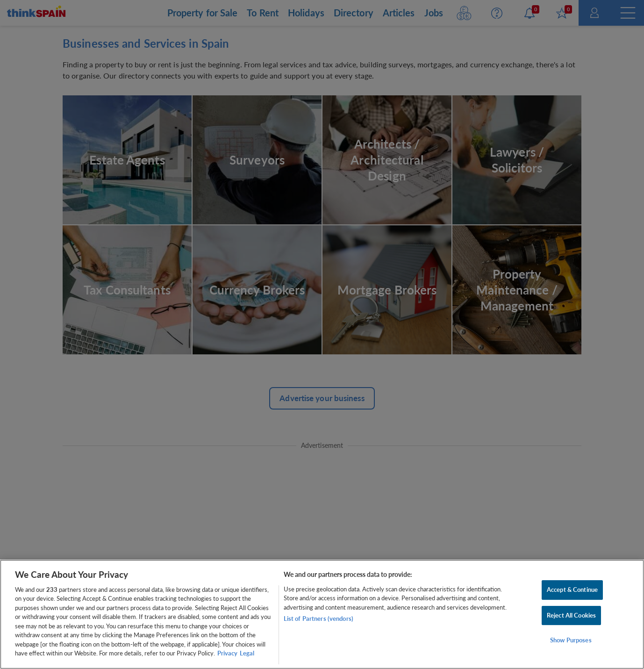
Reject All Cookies (571, 615)
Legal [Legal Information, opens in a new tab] (247, 653)
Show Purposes (571, 640)
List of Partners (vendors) (318, 619)
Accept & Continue (572, 590)
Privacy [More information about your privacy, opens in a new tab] (227, 653)
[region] (322, 614)
